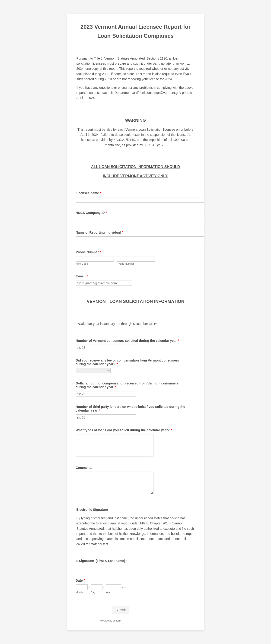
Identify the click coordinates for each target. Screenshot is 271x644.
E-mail (82, 276)
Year (108, 592)
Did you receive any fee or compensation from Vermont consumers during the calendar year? (128, 362)
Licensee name (89, 193)
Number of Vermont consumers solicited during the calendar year (128, 341)
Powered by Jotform (110, 621)
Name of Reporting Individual (100, 232)
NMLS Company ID (92, 213)
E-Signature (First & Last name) (102, 561)
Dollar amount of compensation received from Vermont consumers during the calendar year (127, 385)
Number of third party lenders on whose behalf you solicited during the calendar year (131, 409)
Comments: (85, 468)
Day (93, 592)
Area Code (82, 264)
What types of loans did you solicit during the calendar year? (124, 430)
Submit (121, 610)
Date (81, 581)
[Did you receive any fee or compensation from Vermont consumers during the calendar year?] (93, 371)
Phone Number (89, 252)
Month (79, 592)
